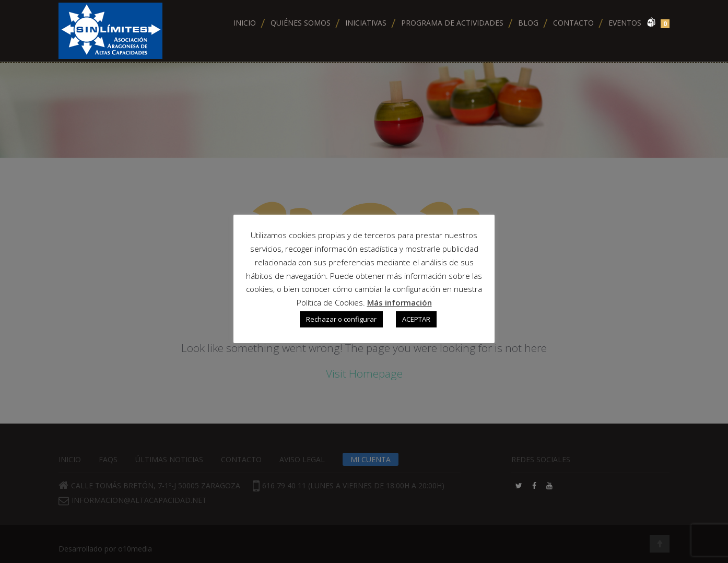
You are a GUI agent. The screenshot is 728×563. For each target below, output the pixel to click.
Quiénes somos (301, 23)
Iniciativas (366, 23)
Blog (528, 23)
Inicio (245, 23)
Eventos (625, 23)
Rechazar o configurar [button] (341, 319)
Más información (400, 302)
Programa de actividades (452, 23)
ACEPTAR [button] (416, 319)
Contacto (573, 23)
